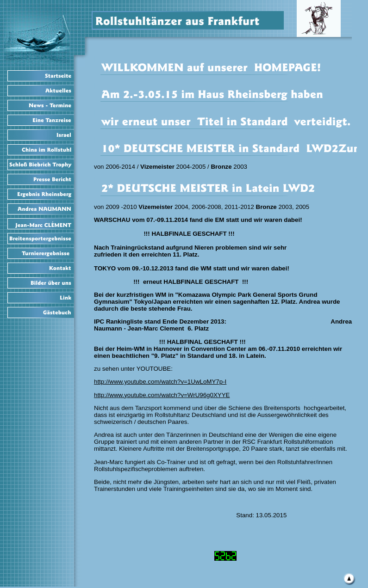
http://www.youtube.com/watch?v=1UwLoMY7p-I (160, 382)
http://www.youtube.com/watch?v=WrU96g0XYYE (162, 395)
